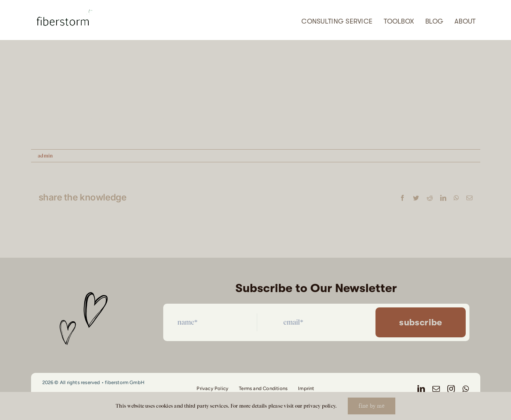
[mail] (436, 389)
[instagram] (451, 389)
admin (45, 156)
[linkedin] (421, 389)
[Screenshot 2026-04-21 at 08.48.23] (64, 7)
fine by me (371, 406)
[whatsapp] (466, 389)
